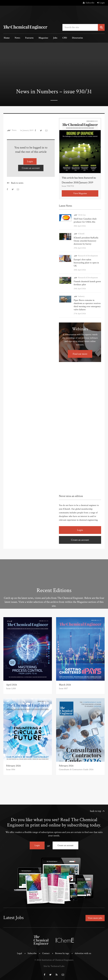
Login (101, 3)
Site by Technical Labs (54, 965)
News (16, 38)
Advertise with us (83, 952)
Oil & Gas (82, 215)
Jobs (52, 38)
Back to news (17, 182)
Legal (19, 952)
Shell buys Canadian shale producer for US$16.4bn (85, 220)
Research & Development (88, 255)
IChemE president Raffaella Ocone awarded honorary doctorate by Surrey (86, 240)
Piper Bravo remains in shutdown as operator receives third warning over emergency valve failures (87, 304)
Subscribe (89, 3)
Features (27, 38)
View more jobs (94, 917)
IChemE (81, 233)
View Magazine (80, 193)
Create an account (31, 167)
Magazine (40, 38)
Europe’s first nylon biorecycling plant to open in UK (86, 262)
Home (6, 38)
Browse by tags (62, 952)
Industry (81, 296)
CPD (60, 38)
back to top (96, 811)
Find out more (80, 353)
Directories (72, 38)
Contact (46, 952)
